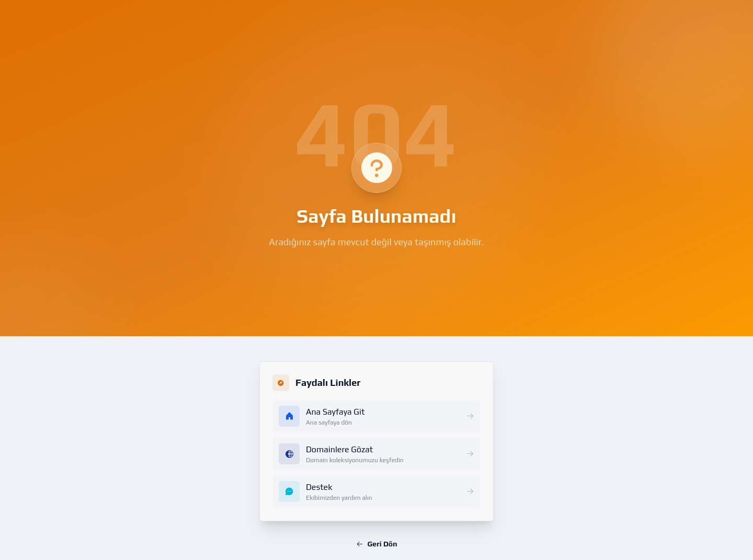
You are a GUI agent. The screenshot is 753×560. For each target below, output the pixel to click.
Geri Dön (377, 544)
